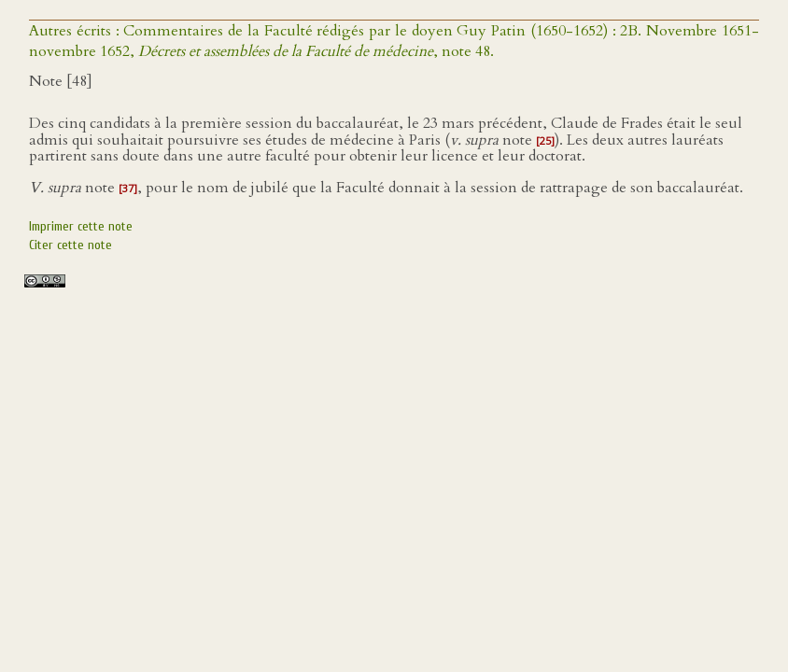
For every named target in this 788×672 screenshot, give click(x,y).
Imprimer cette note (81, 226)
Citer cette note (70, 245)
